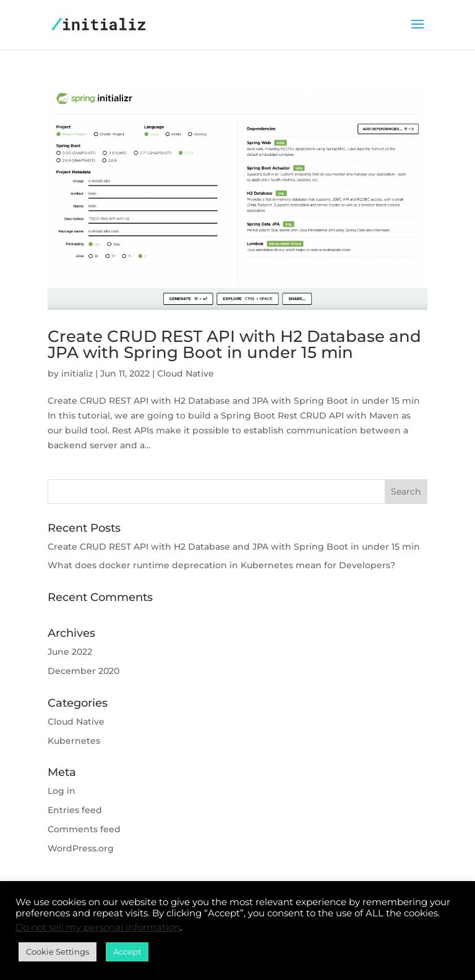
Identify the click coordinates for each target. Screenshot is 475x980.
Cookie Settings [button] (58, 952)
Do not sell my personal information (98, 927)
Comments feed (84, 829)
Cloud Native (186, 373)
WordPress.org (81, 848)
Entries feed (75, 810)
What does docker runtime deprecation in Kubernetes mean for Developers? (221, 565)
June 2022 (70, 652)
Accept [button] (127, 952)
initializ (77, 373)
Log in (62, 791)
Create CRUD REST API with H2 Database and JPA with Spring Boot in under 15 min (234, 344)
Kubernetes (74, 741)
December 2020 (83, 671)
